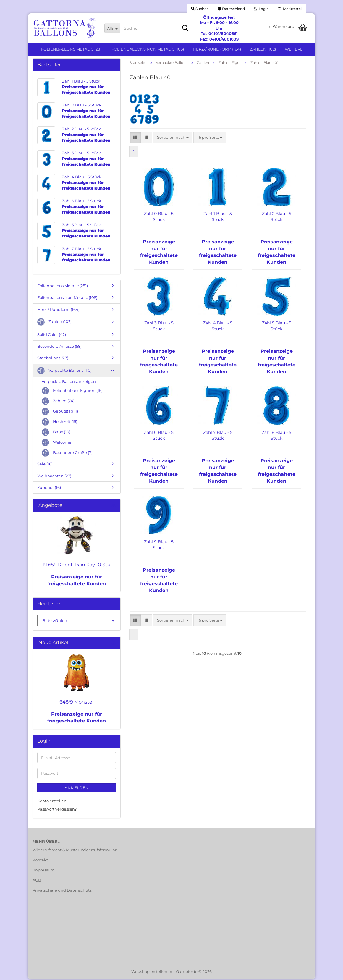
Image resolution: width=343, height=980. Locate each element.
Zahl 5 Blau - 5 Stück (277, 327)
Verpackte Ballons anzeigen (69, 382)
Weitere (294, 49)
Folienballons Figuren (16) (72, 392)
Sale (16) (45, 465)
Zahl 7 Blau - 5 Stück (218, 436)
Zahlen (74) (58, 402)
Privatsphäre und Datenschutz (62, 891)
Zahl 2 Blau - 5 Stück (277, 218)
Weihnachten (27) (54, 477)
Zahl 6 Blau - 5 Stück (159, 436)
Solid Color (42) (52, 336)
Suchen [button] (200, 9)
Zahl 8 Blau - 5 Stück (276, 436)
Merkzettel (290, 9)
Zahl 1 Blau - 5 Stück (218, 218)
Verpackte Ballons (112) (64, 372)
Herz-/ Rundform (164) (217, 49)
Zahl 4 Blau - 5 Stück (218, 327)
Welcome (56, 444)
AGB (37, 881)
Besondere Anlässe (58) (59, 347)
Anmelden (77, 789)
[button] (231, 9)
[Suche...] (112, 28)
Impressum (44, 871)
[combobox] (173, 138)
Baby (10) (56, 433)
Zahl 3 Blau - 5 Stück (159, 327)
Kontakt (40, 861)
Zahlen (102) (263, 49)
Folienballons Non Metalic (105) (148, 49)
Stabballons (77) (53, 359)
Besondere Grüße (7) (67, 454)
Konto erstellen (52, 802)
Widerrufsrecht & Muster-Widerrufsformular (75, 851)
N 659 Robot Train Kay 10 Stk (77, 566)
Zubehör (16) (49, 489)
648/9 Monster (77, 703)
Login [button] (261, 9)
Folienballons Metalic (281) (72, 49)
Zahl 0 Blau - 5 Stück (159, 218)
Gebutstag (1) (60, 413)
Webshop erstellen (149, 972)
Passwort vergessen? (57, 810)
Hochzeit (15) (59, 423)
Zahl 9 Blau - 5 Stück (159, 546)
